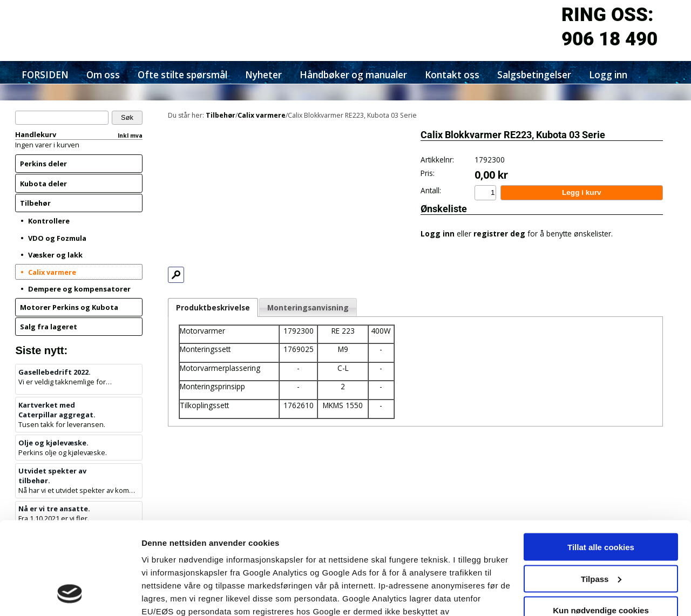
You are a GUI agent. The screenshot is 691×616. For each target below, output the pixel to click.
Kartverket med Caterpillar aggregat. (57, 410)
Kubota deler (43, 184)
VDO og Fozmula (57, 238)
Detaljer (157, 595)
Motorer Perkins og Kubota (69, 307)
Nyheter (263, 75)
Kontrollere (49, 221)
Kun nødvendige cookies (601, 526)
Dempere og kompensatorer (79, 289)
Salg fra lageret (49, 327)
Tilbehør (35, 203)
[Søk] (62, 118)
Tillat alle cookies (601, 463)
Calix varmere (52, 272)
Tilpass (601, 495)
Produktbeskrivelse (213, 307)
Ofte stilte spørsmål (182, 75)
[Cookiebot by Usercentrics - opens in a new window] (70, 595)
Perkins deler (43, 164)
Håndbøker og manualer (353, 75)
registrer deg (499, 233)
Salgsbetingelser (534, 75)
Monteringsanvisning (308, 307)
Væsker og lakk (55, 255)
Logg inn (608, 75)
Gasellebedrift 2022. (55, 372)
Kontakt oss (452, 75)
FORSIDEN (45, 75)
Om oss (103, 75)
